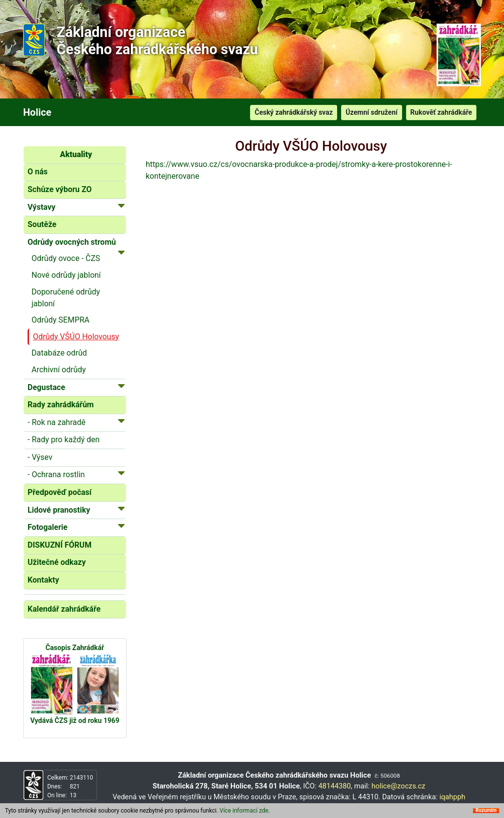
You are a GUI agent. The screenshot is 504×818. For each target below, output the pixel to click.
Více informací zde (244, 811)
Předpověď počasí (60, 492)
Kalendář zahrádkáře (64, 609)
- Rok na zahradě (76, 422)
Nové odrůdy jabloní (66, 275)
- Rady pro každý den (63, 440)
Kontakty (43, 580)
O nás (38, 172)
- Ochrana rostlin (76, 474)
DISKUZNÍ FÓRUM (60, 545)
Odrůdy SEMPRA (61, 320)
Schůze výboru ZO (60, 189)
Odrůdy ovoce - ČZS (66, 258)
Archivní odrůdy (59, 370)
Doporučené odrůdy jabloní (66, 298)
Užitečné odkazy (57, 562)
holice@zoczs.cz (398, 786)
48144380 (335, 786)
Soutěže (42, 224)
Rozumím (486, 811)
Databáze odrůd (59, 353)
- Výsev (40, 457)
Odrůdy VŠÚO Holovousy (76, 337)
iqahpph (453, 797)
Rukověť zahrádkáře (441, 112)
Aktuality (76, 154)
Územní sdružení (371, 112)
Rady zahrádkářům (61, 405)
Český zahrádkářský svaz (294, 112)
